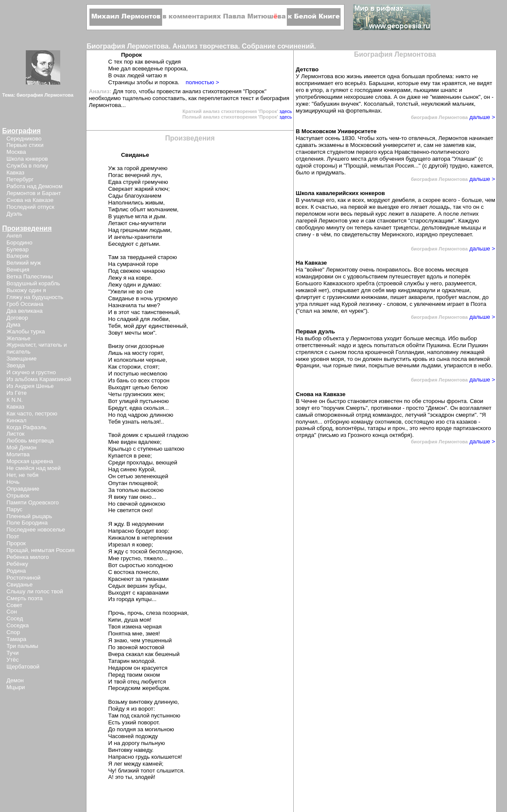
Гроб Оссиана (25, 304)
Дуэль (14, 214)
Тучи (12, 653)
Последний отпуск (30, 207)
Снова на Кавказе (30, 200)
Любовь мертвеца (30, 441)
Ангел (14, 236)
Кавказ (15, 172)
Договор (17, 318)
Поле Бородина (27, 523)
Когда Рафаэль (26, 427)
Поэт (13, 536)
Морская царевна (30, 461)
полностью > (203, 82)
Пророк (16, 543)
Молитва (18, 454)
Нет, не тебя (23, 475)
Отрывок (18, 496)
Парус (14, 509)
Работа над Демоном (34, 186)
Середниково (24, 139)
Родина (16, 571)
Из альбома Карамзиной (39, 379)
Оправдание (23, 489)
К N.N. (15, 400)
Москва (16, 152)
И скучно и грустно (31, 372)
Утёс (13, 660)
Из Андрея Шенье (30, 386)
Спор (13, 632)
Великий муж (24, 263)
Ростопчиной (23, 578)
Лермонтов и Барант (34, 193)
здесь (286, 111)
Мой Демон (22, 447)
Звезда (16, 365)
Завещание (22, 359)
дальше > (482, 117)
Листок (15, 434)
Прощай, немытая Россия (40, 550)
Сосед (15, 618)
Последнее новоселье (36, 530)
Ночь (13, 482)
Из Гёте (17, 393)
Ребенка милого (28, 557)
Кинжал (16, 420)
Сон (12, 612)
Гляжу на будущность (35, 297)
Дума (13, 325)
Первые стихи (25, 145)
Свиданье (20, 585)
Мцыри (16, 687)
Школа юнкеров (27, 159)
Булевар (18, 249)
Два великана (25, 311)
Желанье (18, 338)
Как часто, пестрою (32, 414)
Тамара (16, 639)
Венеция (18, 270)
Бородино (19, 243)
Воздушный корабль (33, 283)
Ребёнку (17, 564)
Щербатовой (23, 667)
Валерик (18, 256)
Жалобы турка (26, 331)
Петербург (20, 179)
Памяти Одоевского (33, 502)
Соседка (18, 625)
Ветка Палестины (30, 276)
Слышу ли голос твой (35, 591)
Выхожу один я (26, 290)
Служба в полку (27, 166)
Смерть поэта (25, 598)
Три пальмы (22, 646)
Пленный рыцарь (29, 516)
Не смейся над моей (34, 468)
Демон (15, 680)
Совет (14, 605)
